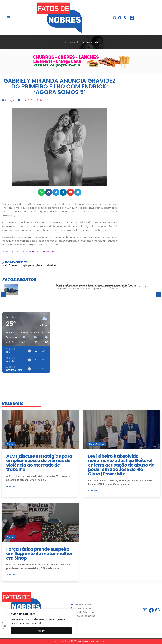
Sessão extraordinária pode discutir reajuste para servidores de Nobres (96, 285)
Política (10, 444)
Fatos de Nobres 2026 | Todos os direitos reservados (81, 641)
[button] (9, 18)
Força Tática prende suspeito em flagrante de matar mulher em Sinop (39, 554)
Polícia (10, 537)
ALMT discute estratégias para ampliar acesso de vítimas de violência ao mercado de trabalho (39, 463)
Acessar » (12, 486)
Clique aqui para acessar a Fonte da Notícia (28, 252)
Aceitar (41, 631)
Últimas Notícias (96, 444)
